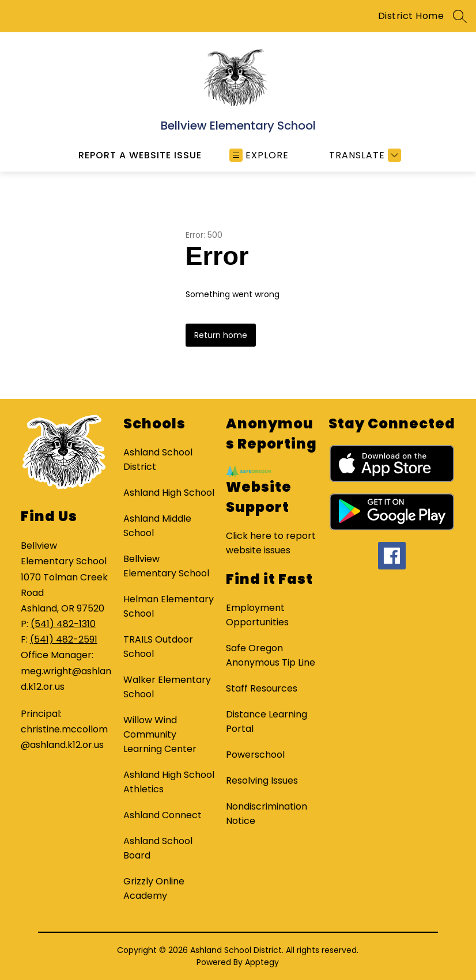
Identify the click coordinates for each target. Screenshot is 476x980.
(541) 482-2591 (64, 639)
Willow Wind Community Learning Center (160, 734)
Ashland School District (158, 459)
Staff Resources (262, 688)
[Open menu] (259, 155)
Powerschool (255, 755)
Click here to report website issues (271, 543)
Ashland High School (169, 493)
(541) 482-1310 (63, 624)
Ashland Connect (163, 815)
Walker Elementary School (167, 687)
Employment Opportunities (257, 615)
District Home (411, 16)
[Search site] (460, 16)
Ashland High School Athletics (169, 782)
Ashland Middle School (157, 526)
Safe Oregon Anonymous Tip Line (271, 655)
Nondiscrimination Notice (267, 814)
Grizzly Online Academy (154, 888)
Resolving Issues (262, 780)
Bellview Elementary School (166, 566)
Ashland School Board (158, 848)
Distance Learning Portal (267, 721)
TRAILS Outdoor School (158, 647)
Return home (221, 335)
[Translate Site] (364, 155)
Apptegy (262, 962)
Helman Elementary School (169, 606)
